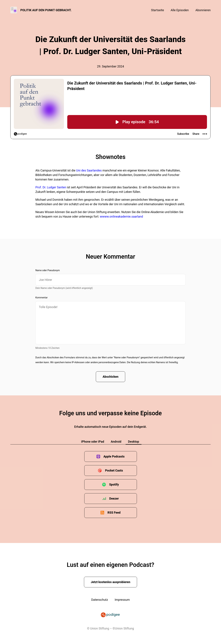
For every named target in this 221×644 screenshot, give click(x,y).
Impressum (122, 600)
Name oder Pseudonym (48, 270)
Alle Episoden (180, 10)
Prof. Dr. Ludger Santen (51, 187)
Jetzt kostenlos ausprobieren (111, 582)
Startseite (157, 10)
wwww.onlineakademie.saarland (121, 216)
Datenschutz (100, 600)
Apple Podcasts (114, 456)
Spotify (114, 484)
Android (116, 442)
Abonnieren (203, 10)
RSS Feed (114, 513)
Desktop (134, 442)
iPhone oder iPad (93, 442)
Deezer (114, 498)
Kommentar (41, 298)
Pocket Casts (114, 470)
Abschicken (111, 377)
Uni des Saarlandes (89, 170)
